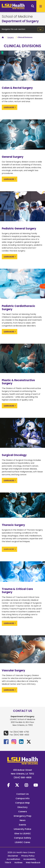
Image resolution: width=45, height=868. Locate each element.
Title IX (8, 863)
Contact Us (22, 794)
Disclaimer (13, 856)
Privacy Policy (28, 856)
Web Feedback (33, 863)
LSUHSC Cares (22, 842)
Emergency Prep (23, 816)
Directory (22, 807)
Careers (23, 811)
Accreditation (13, 859)
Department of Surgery (20, 21)
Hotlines (18, 863)
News (23, 820)
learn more (9, 107)
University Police (22, 829)
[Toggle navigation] (40, 29)
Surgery (11, 37)
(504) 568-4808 (23, 777)
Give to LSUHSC (23, 833)
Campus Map (22, 803)
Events (22, 825)
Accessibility (30, 859)
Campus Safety (22, 838)
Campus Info (23, 798)
